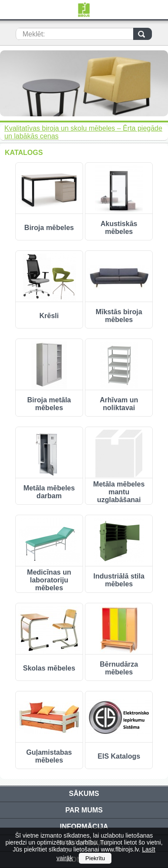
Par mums (84, 810)
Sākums (84, 794)
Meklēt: (34, 34)
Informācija (84, 827)
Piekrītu (95, 858)
